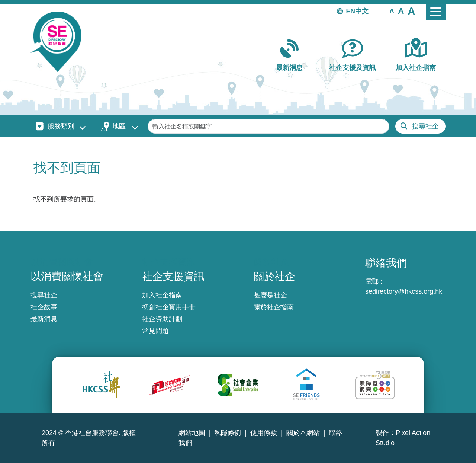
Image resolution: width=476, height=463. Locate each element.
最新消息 (289, 68)
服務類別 (61, 126)
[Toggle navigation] (436, 12)
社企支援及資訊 (353, 68)
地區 (119, 126)
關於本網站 (303, 433)
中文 (362, 11)
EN (351, 11)
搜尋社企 (425, 126)
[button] (392, 11)
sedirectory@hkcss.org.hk (404, 291)
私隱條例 (228, 433)
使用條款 (264, 433)
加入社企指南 (416, 68)
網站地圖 (192, 433)
